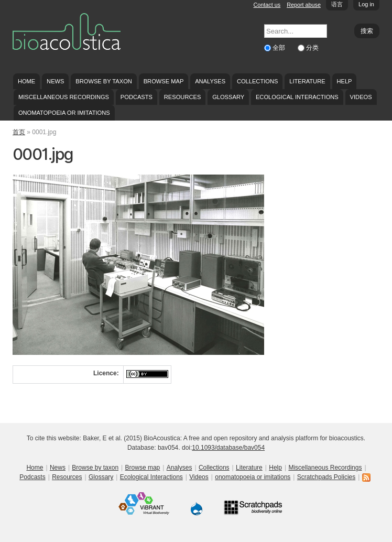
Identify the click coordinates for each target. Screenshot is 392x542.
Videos (361, 97)
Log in (366, 4)
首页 (19, 132)
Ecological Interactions (297, 97)
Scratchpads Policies (326, 477)
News (55, 81)
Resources (182, 97)
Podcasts (137, 97)
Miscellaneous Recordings (64, 97)
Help (344, 81)
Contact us (267, 5)
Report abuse (304, 5)
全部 (280, 48)
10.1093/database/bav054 (228, 448)
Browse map (164, 81)
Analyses (210, 81)
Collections (258, 81)
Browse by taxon (104, 81)
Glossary (228, 97)
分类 (312, 48)
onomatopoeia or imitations (64, 113)
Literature (307, 81)
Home (26, 81)
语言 (337, 4)
